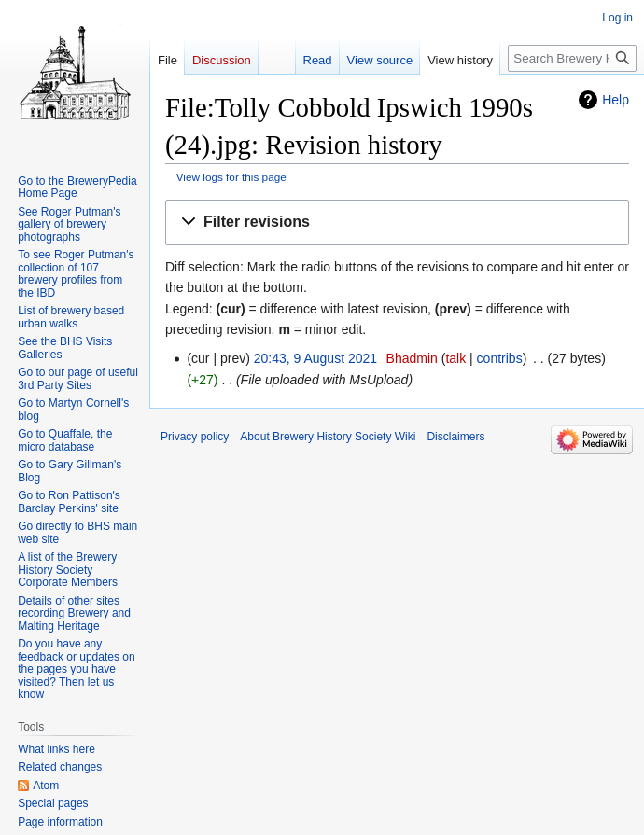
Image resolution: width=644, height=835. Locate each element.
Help (616, 100)
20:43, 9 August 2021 (315, 358)
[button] (397, 223)
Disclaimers (455, 437)
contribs (500, 358)
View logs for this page (231, 177)
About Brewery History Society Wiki (328, 437)
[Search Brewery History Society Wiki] (572, 58)
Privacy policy (195, 437)
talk (455, 358)
